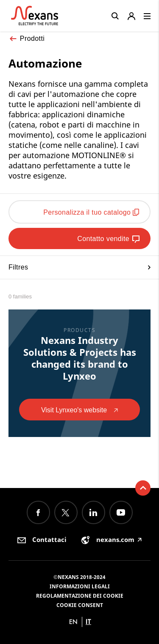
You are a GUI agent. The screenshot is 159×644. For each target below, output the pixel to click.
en (73, 622)
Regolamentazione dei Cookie (80, 596)
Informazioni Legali (80, 586)
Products (79, 330)
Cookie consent (80, 605)
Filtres (79, 267)
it (88, 622)
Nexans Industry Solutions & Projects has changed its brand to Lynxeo (80, 358)
